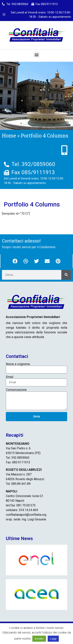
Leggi (53, 639)
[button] (36, 55)
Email (10, 377)
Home (9, 135)
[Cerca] (66, 275)
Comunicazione (16, 390)
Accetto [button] (39, 639)
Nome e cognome (18, 364)
